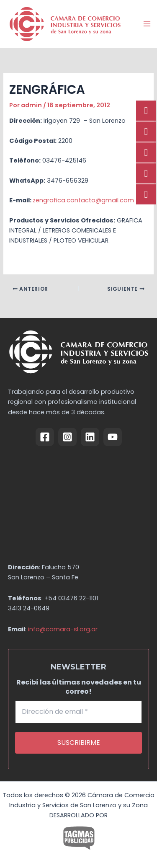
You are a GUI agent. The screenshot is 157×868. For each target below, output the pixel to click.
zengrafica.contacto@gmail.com (83, 200)
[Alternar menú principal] (147, 24)
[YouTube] (113, 437)
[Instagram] (67, 437)
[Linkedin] (90, 437)
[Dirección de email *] (79, 712)
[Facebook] (45, 437)
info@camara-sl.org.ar (63, 629)
